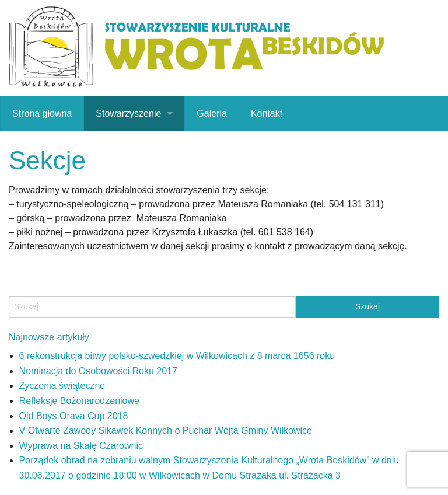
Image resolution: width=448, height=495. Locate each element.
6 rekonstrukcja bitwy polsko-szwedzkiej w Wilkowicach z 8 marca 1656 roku (177, 356)
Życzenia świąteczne (62, 386)
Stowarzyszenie (128, 114)
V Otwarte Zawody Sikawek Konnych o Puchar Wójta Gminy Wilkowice (166, 430)
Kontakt (267, 114)
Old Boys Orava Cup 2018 (74, 416)
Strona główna (42, 114)
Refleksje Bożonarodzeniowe (79, 401)
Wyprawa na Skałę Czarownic (81, 446)
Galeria (212, 114)
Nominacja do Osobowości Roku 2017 (98, 371)
